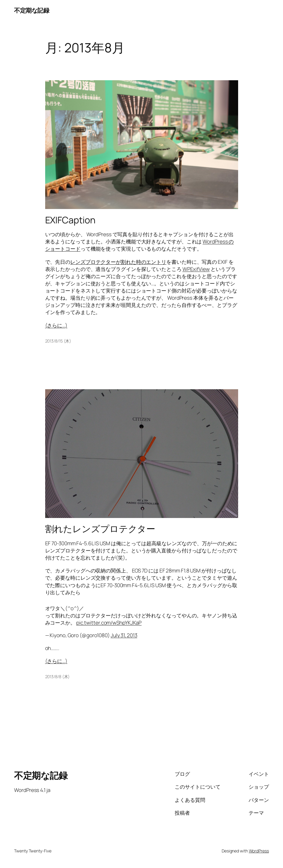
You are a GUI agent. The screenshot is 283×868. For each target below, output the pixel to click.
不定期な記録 (32, 10)
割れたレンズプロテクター (100, 529)
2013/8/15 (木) (58, 341)
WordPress (259, 851)
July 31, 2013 (124, 635)
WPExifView (196, 269)
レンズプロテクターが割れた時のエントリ (118, 262)
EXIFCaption (70, 220)
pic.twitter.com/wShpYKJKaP (109, 623)
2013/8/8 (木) (58, 677)
